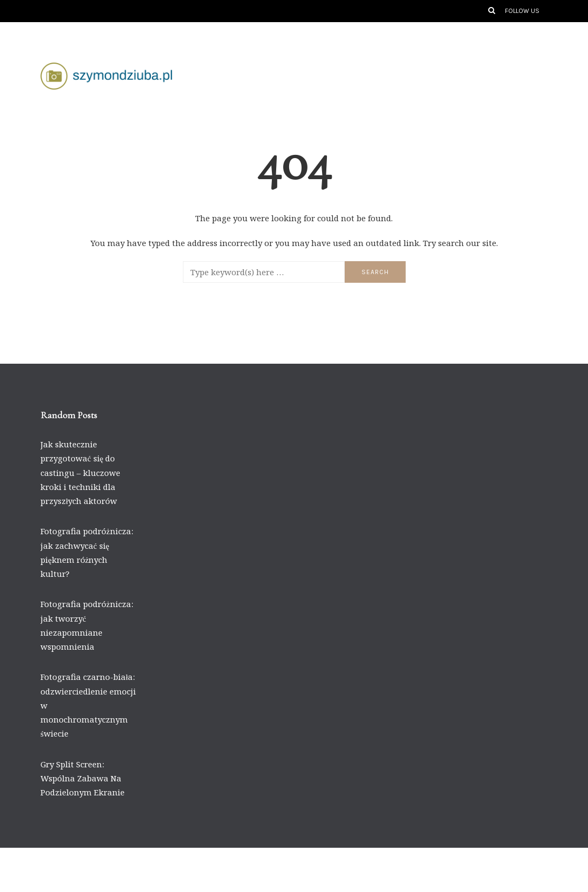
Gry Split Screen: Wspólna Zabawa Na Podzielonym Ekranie (83, 778)
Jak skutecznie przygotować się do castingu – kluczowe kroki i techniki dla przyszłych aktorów (80, 472)
